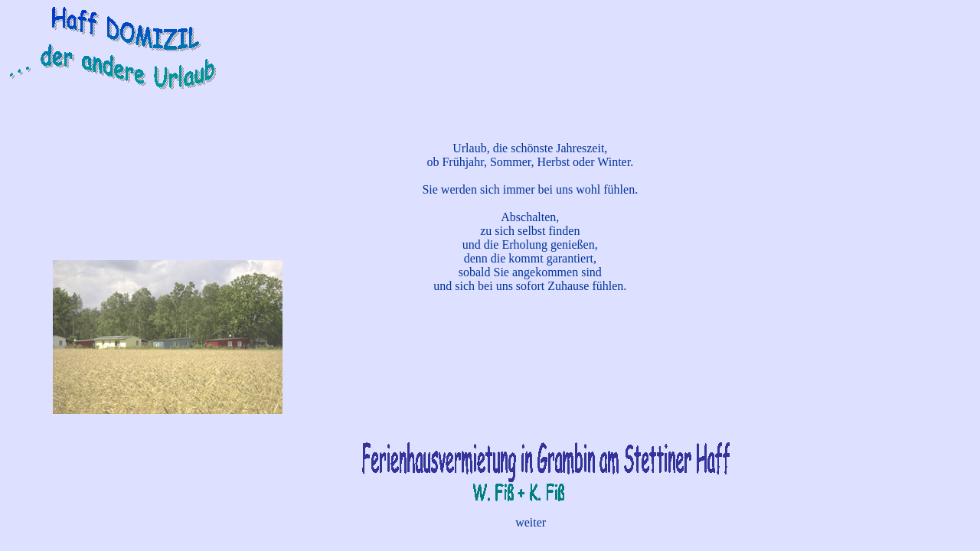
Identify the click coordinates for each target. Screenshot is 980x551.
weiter (531, 522)
